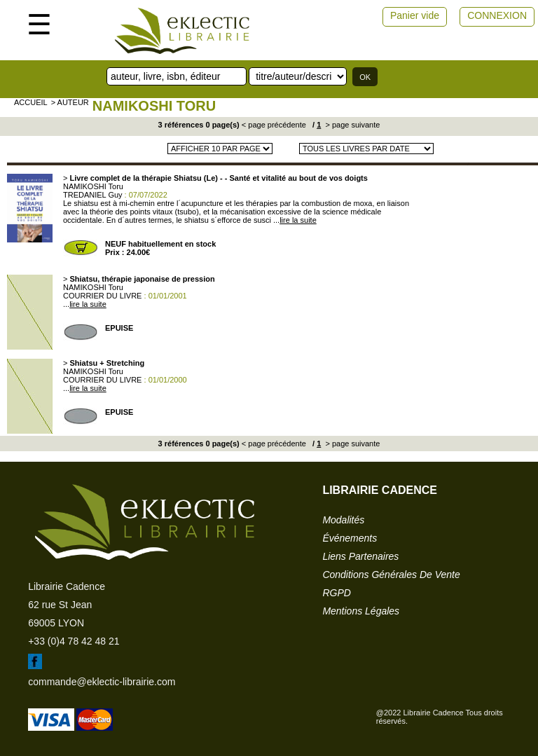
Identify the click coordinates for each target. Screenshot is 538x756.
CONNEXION (497, 15)
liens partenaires (360, 556)
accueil (31, 102)
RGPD (336, 593)
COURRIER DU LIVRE (102, 296)
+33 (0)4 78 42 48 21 (74, 641)
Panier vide (415, 15)
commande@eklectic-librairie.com (102, 682)
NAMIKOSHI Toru (154, 106)
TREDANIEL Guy (93, 195)
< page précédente (274, 125)
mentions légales (361, 611)
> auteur (70, 102)
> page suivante (351, 125)
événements (350, 538)
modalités (343, 520)
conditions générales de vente (391, 575)
